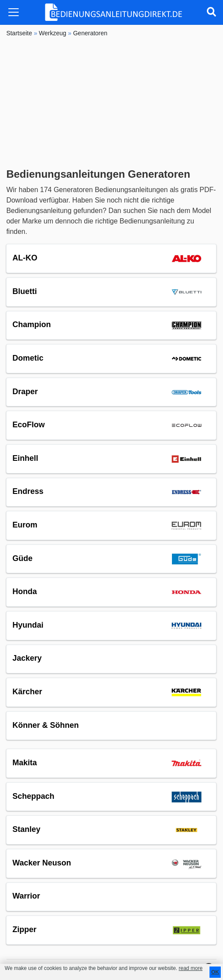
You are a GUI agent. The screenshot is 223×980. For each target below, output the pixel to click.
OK (215, 972)
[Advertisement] (111, 103)
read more (190, 968)
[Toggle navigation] (14, 12)
